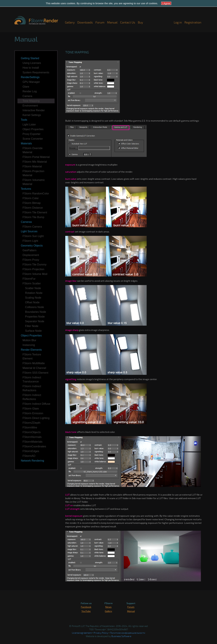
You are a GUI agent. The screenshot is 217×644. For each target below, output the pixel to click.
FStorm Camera (32, 227)
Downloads (85, 22)
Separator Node (35, 321)
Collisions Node (34, 307)
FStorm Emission (33, 413)
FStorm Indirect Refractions (32, 388)
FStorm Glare (31, 409)
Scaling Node (33, 298)
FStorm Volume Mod (35, 274)
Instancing (29, 345)
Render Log (30, 91)
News (108, 607)
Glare (26, 87)
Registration (193, 22)
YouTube (86, 611)
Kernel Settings (32, 115)
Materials (26, 143)
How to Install (31, 68)
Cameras (26, 222)
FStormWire (30, 428)
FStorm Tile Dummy (34, 265)
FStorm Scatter (32, 283)
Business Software (121, 636)
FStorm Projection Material (33, 173)
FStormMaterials (32, 442)
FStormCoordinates (34, 446)
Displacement (31, 255)
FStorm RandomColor (36, 194)
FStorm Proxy (31, 260)
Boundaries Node (36, 312)
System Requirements (36, 72)
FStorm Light (30, 241)
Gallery (70, 22)
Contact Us (128, 22)
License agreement (82, 633)
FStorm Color (31, 198)
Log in (178, 22)
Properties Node (35, 317)
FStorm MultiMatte (34, 363)
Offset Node (32, 302)
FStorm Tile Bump (33, 217)
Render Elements (31, 350)
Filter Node (32, 326)
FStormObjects (32, 432)
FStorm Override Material (33, 150)
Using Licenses (32, 63)
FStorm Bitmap (32, 203)
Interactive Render (34, 110)
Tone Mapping (31, 101)
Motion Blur (29, 340)
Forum (100, 22)
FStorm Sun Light (33, 236)
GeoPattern (29, 250)
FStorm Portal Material (36, 157)
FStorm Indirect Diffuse (36, 404)
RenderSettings (30, 77)
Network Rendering (32, 461)
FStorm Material (32, 166)
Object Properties (33, 129)
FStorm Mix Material (35, 162)
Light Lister (29, 125)
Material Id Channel (34, 368)
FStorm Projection (33, 269)
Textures (26, 189)
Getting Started (30, 58)
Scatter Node (33, 288)
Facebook (86, 607)
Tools (24, 120)
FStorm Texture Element (32, 356)
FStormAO (29, 456)
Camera (27, 96)
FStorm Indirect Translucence (32, 379)
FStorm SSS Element (35, 373)
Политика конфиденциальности (128, 633)
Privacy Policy (101, 633)
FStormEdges (31, 451)
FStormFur (29, 279)
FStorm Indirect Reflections (32, 397)
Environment (30, 106)
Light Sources (29, 231)
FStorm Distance (33, 208)
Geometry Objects (32, 246)
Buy (140, 22)
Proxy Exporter (32, 134)
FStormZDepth (31, 423)
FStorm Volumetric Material (34, 182)
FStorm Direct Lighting (36, 418)
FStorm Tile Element (35, 212)
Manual (112, 22)
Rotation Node (34, 293)
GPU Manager (31, 82)
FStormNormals (32, 437)
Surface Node (33, 331)
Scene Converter (33, 139)
